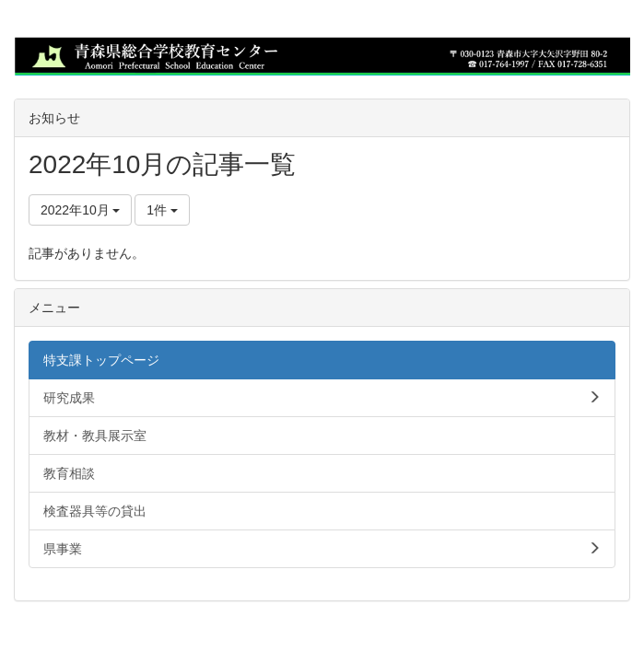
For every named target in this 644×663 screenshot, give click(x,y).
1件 (162, 210)
